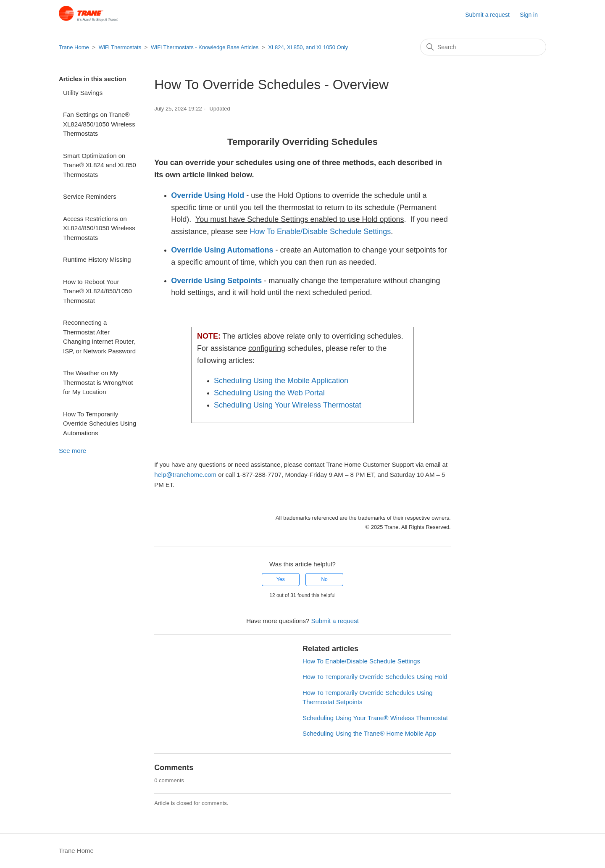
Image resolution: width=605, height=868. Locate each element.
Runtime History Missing (97, 259)
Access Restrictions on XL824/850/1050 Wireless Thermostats (99, 228)
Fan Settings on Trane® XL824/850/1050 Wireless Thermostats (99, 124)
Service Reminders (90, 196)
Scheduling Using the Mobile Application (281, 381)
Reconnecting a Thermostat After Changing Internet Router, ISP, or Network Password (99, 337)
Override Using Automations (222, 250)
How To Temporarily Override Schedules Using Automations (100, 423)
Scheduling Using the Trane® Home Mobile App (369, 733)
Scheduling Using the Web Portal (269, 393)
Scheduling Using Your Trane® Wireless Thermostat (375, 718)
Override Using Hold (208, 195)
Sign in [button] (529, 15)
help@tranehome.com (185, 475)
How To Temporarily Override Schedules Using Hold (375, 677)
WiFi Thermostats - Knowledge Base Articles (205, 47)
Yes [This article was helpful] (281, 579)
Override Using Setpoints (216, 281)
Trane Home (74, 47)
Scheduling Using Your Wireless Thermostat (288, 405)
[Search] (483, 47)
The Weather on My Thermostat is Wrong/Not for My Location (98, 382)
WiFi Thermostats (120, 47)
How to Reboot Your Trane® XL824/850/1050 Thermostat (97, 291)
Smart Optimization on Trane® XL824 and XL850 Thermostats (100, 165)
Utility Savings (83, 93)
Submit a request (487, 15)
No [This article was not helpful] (324, 579)
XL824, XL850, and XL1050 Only (308, 47)
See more (72, 451)
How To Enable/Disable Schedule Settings (320, 231)
